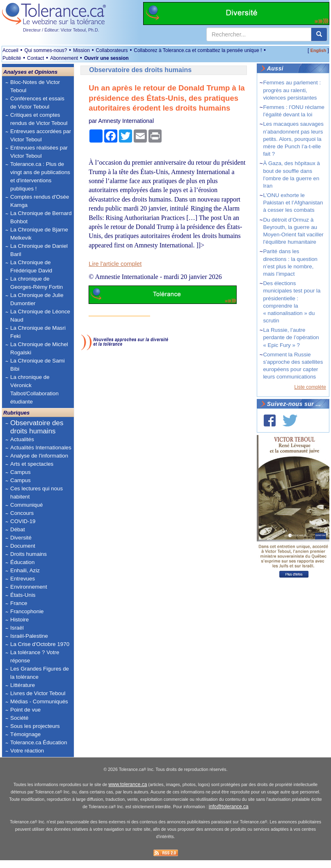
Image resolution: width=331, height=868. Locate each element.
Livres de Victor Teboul (38, 693)
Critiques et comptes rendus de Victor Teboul (39, 119)
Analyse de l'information (39, 456)
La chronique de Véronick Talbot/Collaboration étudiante (34, 389)
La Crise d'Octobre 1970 (40, 644)
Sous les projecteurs (35, 726)
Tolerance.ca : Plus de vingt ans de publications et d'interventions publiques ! (40, 176)
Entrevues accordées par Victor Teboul (41, 135)
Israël (17, 628)
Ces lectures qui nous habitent (37, 493)
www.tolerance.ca (128, 793)
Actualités (22, 439)
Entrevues (23, 579)
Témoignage (25, 734)
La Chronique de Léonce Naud (40, 316)
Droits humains (29, 554)
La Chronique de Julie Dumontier (37, 299)
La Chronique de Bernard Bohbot (41, 217)
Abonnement (64, 58)
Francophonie (27, 611)
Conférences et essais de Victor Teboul (37, 103)
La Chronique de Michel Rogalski (39, 348)
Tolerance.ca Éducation (39, 742)
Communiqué (26, 505)
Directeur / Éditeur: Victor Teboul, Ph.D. (61, 30)
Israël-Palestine (29, 636)
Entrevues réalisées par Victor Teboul (39, 152)
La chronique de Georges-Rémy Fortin (37, 283)
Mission (81, 50)
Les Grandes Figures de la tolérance (40, 673)
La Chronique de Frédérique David (31, 266)
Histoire (19, 620)
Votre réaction (27, 751)
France (19, 603)
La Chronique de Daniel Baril (39, 250)
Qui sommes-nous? (46, 50)
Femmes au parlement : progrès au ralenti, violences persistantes (292, 90)
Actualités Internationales (41, 448)
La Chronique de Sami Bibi (38, 365)
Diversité (21, 538)
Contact (35, 58)
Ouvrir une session (106, 58)
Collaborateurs (112, 50)
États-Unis (23, 595)
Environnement (29, 587)
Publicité (12, 58)
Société (19, 718)
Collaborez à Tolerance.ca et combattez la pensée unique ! (198, 50)
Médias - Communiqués (39, 701)
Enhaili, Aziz (25, 570)
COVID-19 (23, 521)
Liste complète (310, 387)
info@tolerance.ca (229, 815)
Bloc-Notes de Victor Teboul (35, 86)
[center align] (319, 34)
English (318, 50)
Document (23, 546)
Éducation (22, 562)
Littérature (23, 685)
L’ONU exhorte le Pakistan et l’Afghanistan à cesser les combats (293, 203)
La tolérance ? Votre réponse (35, 656)
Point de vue (25, 710)
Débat (18, 529)
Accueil (10, 50)
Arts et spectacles (32, 464)
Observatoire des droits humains (37, 427)
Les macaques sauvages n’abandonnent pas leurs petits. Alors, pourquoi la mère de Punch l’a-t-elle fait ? (293, 139)
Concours (22, 513)
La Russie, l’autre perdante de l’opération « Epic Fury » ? (291, 337)
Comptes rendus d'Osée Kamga (40, 201)
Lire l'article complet (115, 264)
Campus (21, 472)
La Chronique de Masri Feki (38, 332)
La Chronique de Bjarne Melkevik (39, 234)
